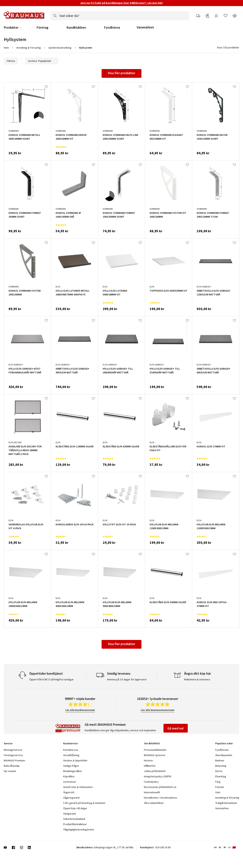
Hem (6, 48)
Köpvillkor (69, 776)
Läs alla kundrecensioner (80, 710)
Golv (218, 792)
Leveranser (70, 782)
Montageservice (13, 750)
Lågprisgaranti (71, 798)
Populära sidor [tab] (224, 743)
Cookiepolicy (151, 782)
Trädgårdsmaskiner (226, 803)
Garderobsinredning (60, 48)
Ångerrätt (69, 792)
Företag (43, 28)
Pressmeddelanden (155, 750)
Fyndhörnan (222, 750)
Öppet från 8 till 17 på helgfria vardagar (51, 679)
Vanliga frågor (71, 766)
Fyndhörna (112, 28)
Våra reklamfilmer (154, 803)
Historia (148, 760)
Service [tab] (8, 743)
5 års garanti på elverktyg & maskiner (84, 803)
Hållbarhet (150, 766)
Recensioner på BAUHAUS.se (160, 787)
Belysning (221, 766)
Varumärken (145, 27)
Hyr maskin (10, 771)
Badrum (220, 760)
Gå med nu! (176, 728)
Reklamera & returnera (197, 679)
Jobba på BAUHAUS (155, 771)
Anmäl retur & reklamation (78, 787)
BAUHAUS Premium (14, 760)
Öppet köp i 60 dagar (75, 808)
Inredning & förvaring (227, 798)
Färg (218, 782)
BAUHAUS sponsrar (155, 755)
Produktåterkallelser (75, 824)
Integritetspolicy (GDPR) (158, 776)
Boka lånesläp (12, 766)
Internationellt (152, 792)
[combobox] (120, 16)
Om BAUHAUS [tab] (152, 743)
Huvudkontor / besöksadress (161, 798)
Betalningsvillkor (73, 771)
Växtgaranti (70, 814)
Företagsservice (13, 755)
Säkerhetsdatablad (74, 819)
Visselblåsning (71, 755)
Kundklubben (76, 28)
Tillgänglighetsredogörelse (79, 829)
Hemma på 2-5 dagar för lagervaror (127, 679)
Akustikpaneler (224, 755)
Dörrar (219, 771)
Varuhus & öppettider (75, 760)
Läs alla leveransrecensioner (158, 710)
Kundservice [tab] (70, 743)
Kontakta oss (71, 750)
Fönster (220, 787)
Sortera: (42, 61)
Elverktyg (221, 776)
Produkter (11, 28)
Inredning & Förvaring (29, 48)
